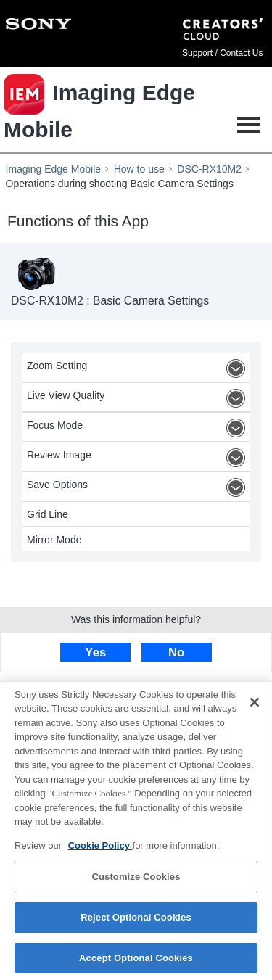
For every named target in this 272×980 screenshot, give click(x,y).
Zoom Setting (138, 368)
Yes (95, 652)
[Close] (255, 707)
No (176, 652)
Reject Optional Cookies (136, 922)
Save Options (138, 487)
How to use (139, 169)
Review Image (138, 458)
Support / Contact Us (222, 53)
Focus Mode (138, 428)
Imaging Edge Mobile (54, 169)
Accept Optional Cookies (136, 962)
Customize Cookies (136, 882)
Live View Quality (138, 398)
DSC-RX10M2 (209, 169)
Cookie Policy (100, 850)
